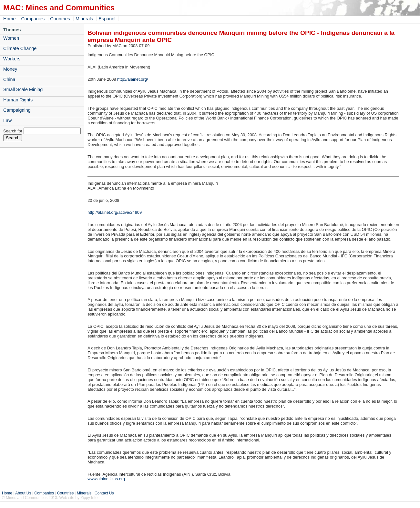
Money (10, 69)
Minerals (84, 19)
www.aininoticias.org (106, 479)
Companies (33, 19)
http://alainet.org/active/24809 (115, 212)
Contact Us (104, 493)
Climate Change (20, 48)
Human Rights (18, 100)
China (9, 79)
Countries (60, 19)
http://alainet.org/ (133, 79)
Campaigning (17, 110)
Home (9, 19)
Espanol (107, 19)
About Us (23, 493)
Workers (12, 59)
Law (7, 120)
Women (11, 38)
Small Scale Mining (23, 89)
